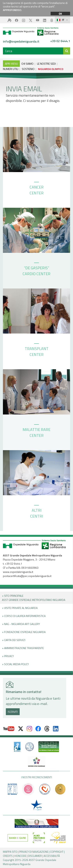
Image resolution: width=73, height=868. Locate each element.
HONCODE (20, 856)
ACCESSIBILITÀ (52, 856)
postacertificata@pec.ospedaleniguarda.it (27, 576)
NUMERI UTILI (11, 69)
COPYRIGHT (57, 852)
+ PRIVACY (8, 656)
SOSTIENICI (28, 69)
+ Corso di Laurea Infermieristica (24, 616)
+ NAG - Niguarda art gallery (21, 624)
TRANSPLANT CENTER (37, 350)
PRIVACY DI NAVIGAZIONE (34, 852)
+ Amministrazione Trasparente (23, 648)
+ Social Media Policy (15, 664)
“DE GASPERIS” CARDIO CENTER (36, 270)
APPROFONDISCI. (12, 10)
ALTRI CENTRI (37, 512)
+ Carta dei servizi (14, 640)
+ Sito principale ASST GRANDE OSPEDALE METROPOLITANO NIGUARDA (34, 598)
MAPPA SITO (10, 852)
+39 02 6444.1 (60, 41)
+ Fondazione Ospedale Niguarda (24, 632)
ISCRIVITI (13, 712)
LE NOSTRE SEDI (46, 64)
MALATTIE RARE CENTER (36, 431)
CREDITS (8, 856)
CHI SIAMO (27, 64)
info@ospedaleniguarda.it (21, 41)
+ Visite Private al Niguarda (20, 608)
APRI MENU (11, 64)
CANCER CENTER (37, 189)
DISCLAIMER (35, 856)
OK (60, 14)
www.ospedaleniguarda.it (18, 572)
